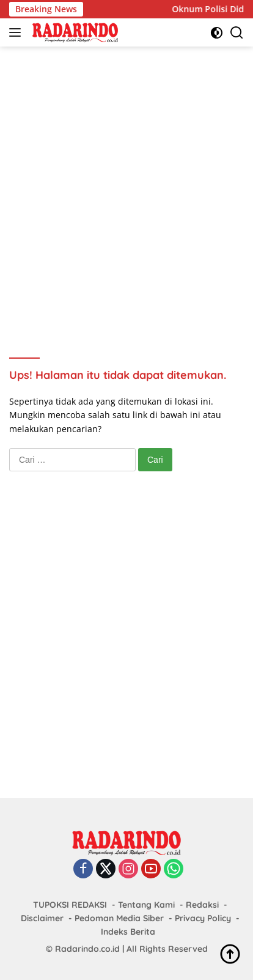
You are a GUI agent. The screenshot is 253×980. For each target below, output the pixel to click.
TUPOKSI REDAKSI (70, 905)
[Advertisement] (127, 185)
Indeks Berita (128, 932)
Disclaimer (42, 918)
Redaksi (202, 905)
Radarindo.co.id (87, 949)
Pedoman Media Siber (119, 918)
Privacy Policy (203, 918)
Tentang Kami (146, 905)
